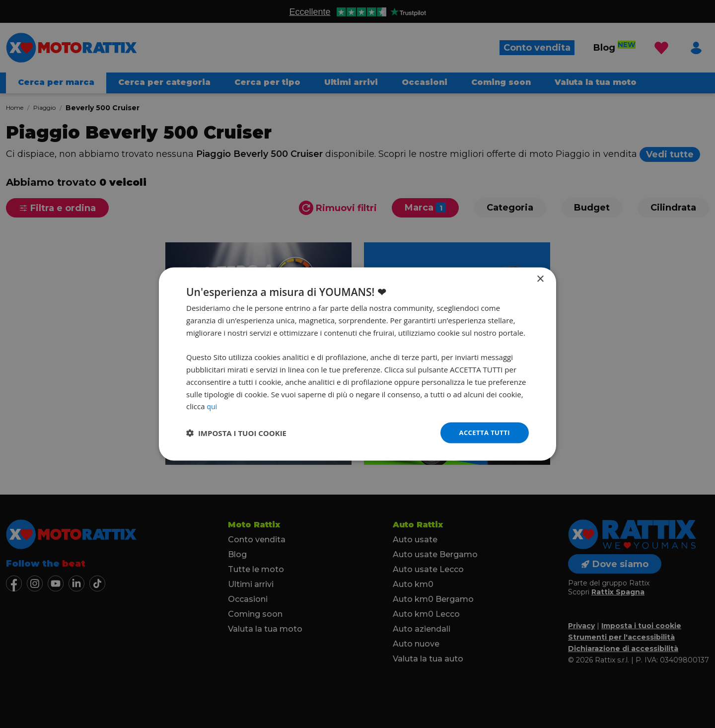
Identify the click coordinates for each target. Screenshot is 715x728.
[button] (236, 433)
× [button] (540, 278)
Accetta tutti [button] (483, 432)
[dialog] (357, 364)
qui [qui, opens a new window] (212, 405)
